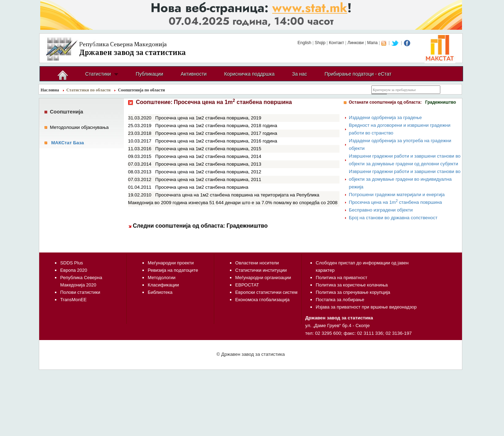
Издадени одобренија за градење (385, 117)
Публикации (149, 74)
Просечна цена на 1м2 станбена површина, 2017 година (216, 133)
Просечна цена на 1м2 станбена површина (202, 187)
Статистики (98, 74)
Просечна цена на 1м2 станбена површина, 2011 (208, 179)
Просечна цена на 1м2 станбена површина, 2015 (208, 149)
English (304, 43)
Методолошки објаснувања (79, 127)
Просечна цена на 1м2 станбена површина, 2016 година (216, 141)
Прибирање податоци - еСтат (358, 74)
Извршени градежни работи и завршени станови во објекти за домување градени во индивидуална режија (405, 179)
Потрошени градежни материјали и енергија (397, 195)
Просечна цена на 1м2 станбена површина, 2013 (208, 164)
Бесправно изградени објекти (381, 210)
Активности (194, 74)
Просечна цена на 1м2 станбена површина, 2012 (208, 172)
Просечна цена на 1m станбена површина (395, 202)
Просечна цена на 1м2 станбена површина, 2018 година (216, 126)
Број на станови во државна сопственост (393, 218)
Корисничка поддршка (249, 74)
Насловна (50, 90)
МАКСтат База (68, 143)
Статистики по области (89, 90)
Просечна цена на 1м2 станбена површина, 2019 (208, 118)
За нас (300, 74)
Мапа (372, 43)
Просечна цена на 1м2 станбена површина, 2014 (208, 156)
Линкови (356, 43)
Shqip (320, 43)
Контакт (337, 43)
